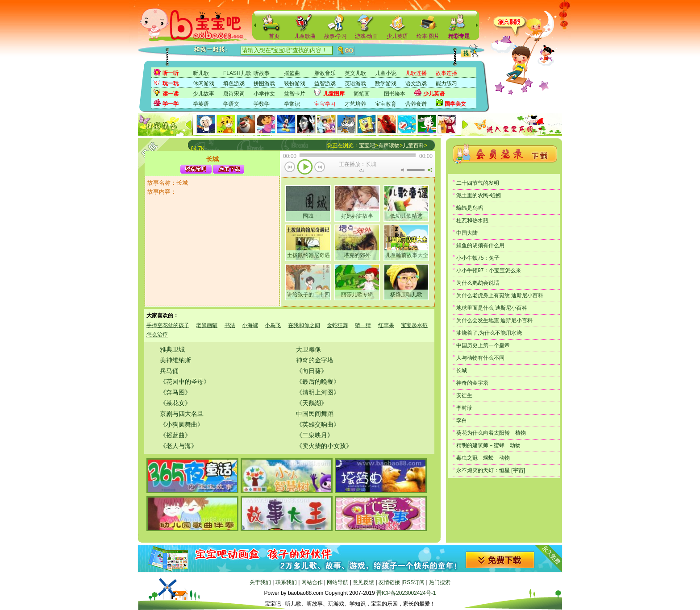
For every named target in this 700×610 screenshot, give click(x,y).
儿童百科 (413, 145)
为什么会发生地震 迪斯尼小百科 (494, 320)
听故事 (262, 73)
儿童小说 (386, 73)
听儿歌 (201, 73)
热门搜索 (440, 582)
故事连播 (446, 73)
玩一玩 (171, 83)
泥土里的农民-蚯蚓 (479, 195)
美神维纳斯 (175, 360)
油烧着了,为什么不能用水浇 (489, 333)
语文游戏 (416, 83)
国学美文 (455, 104)
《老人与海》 (179, 446)
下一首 (320, 168)
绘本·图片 (428, 36)
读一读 (171, 94)
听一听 (171, 73)
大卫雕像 (308, 349)
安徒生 (464, 395)
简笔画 (362, 94)
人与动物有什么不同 (480, 358)
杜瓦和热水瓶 (472, 220)
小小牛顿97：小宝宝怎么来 (489, 270)
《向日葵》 (312, 371)
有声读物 (389, 145)
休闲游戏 (204, 83)
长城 (462, 370)
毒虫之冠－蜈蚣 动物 (483, 458)
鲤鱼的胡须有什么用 (480, 245)
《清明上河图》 (318, 392)
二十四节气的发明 (478, 183)
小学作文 (264, 94)
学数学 (262, 104)
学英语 (201, 104)
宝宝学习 (325, 104)
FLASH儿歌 (237, 73)
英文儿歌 (355, 73)
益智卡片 (295, 94)
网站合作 (312, 582)
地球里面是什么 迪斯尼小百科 (492, 308)
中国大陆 (467, 233)
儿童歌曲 (305, 36)
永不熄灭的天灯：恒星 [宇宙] (491, 470)
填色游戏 (234, 83)
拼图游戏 (264, 83)
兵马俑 (169, 371)
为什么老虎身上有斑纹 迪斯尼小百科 (500, 295)
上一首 (290, 168)
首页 (274, 36)
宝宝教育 (386, 104)
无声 (403, 170)
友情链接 (389, 582)
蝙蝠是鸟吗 (470, 208)
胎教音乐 (325, 73)
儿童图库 (334, 94)
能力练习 (446, 83)
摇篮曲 (292, 73)
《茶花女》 (175, 403)
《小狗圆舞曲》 (182, 424)
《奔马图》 (175, 392)
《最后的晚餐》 (318, 382)
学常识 (292, 104)
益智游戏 (325, 83)
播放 (305, 168)
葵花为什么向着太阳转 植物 (491, 433)
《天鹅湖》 (312, 403)
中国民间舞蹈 (315, 414)
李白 (462, 420)
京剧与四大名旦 (182, 414)
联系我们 (286, 582)
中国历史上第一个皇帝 (483, 345)
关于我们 (260, 582)
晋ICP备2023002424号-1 (406, 593)
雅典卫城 (172, 349)
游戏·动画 (366, 36)
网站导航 (337, 582)
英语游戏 (355, 83)
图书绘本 (395, 94)
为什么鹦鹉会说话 (478, 283)
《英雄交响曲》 (318, 424)
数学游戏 (386, 83)
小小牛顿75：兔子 (478, 258)
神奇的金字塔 (315, 360)
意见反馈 (363, 582)
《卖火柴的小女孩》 (324, 446)
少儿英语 (397, 36)
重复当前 (362, 170)
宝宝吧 (367, 145)
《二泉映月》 (315, 435)
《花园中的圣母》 (185, 382)
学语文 (231, 104)
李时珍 (464, 408)
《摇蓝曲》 (175, 435)
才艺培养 (355, 104)
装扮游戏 (295, 83)
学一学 (171, 104)
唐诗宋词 (234, 94)
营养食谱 (416, 104)
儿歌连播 (416, 73)
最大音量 (429, 170)
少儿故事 (204, 94)
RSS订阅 (414, 582)
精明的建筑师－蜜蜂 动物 (488, 445)
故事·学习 (335, 36)
